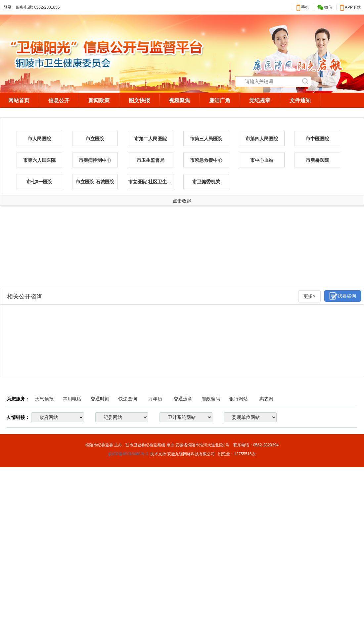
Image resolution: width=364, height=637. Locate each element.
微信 (325, 7)
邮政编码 (211, 399)
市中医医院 (317, 139)
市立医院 (95, 139)
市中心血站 (262, 160)
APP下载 (350, 7)
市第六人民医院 (39, 160)
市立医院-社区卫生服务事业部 (151, 182)
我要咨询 (343, 296)
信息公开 (59, 100)
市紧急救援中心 (206, 160)
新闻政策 (99, 100)
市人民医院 (39, 139)
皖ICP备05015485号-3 (128, 454)
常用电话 (72, 399)
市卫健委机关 (206, 182)
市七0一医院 (39, 182)
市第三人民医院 (206, 139)
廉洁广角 (220, 100)
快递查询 (128, 399)
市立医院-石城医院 (95, 182)
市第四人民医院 (262, 139)
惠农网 (266, 399)
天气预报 (44, 399)
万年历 (155, 399)
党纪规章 (260, 100)
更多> (309, 296)
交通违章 (183, 399)
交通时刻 (100, 399)
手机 (303, 7)
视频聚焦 (179, 100)
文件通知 (300, 100)
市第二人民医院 (151, 139)
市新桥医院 (317, 160)
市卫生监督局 (151, 160)
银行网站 (239, 399)
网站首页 (19, 100)
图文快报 (139, 100)
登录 (8, 7)
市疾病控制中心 (95, 160)
